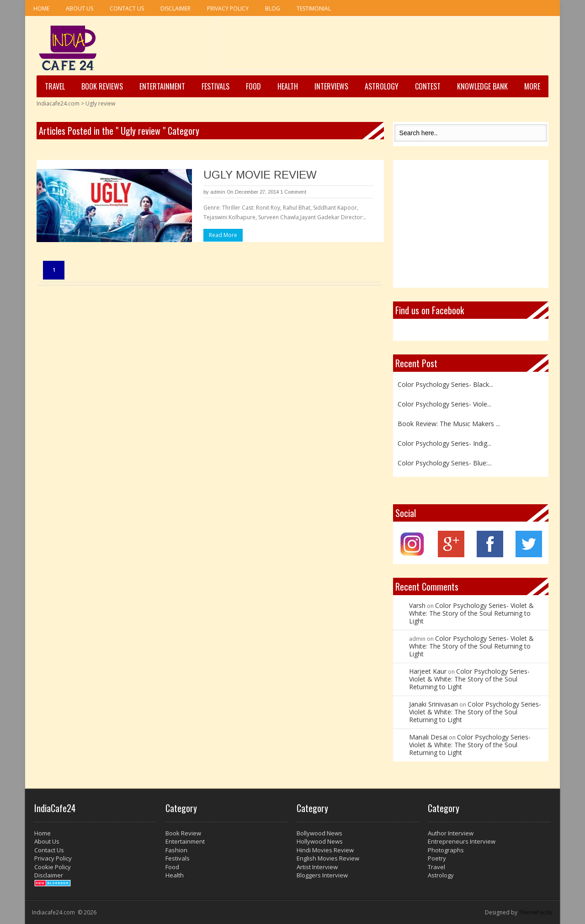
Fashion (176, 850)
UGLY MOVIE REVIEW (260, 175)
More (532, 86)
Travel (55, 86)
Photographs (446, 850)
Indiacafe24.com (58, 103)
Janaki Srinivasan (433, 704)
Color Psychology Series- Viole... (444, 404)
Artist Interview (317, 867)
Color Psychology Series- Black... (445, 384)
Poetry (437, 858)
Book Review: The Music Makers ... (449, 424)
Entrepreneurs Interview (462, 841)
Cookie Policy (53, 867)
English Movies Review (328, 858)
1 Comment (293, 192)
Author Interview (451, 833)
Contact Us (127, 8)
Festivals (215, 86)
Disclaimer (175, 8)
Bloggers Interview (322, 875)
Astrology (382, 86)
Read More (223, 235)
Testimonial (314, 8)
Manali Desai (428, 737)
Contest (428, 86)
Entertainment (162, 86)
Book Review (183, 833)
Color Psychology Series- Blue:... (445, 463)
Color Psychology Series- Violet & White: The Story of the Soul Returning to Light (471, 613)
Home (41, 8)
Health (288, 86)
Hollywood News (320, 841)
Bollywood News (319, 833)
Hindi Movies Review (325, 850)
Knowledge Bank (482, 86)
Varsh (417, 605)
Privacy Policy (228, 8)
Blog (273, 8)
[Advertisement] (382, 46)
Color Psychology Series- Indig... (444, 443)
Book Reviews (102, 86)
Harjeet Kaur (428, 671)
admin (218, 192)
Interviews (331, 86)
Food (253, 86)
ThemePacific (536, 912)
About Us (80, 8)
